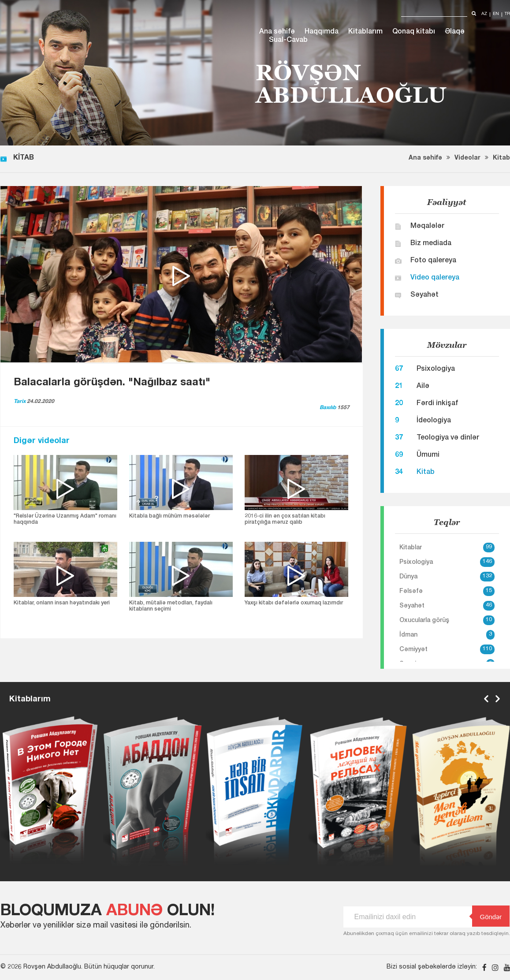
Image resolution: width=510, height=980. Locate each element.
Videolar (467, 158)
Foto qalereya (433, 261)
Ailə (423, 387)
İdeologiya (434, 421)
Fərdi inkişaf (437, 404)
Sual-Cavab (288, 41)
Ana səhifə (277, 32)
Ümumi (428, 455)
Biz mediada (431, 244)
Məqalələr (427, 227)
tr (507, 14)
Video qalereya (435, 278)
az (484, 14)
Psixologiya (436, 369)
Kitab (501, 158)
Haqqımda (322, 32)
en (496, 14)
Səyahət (424, 295)
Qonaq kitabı (414, 32)
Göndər (487, 916)
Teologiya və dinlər (448, 438)
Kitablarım (365, 32)
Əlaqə (455, 32)
